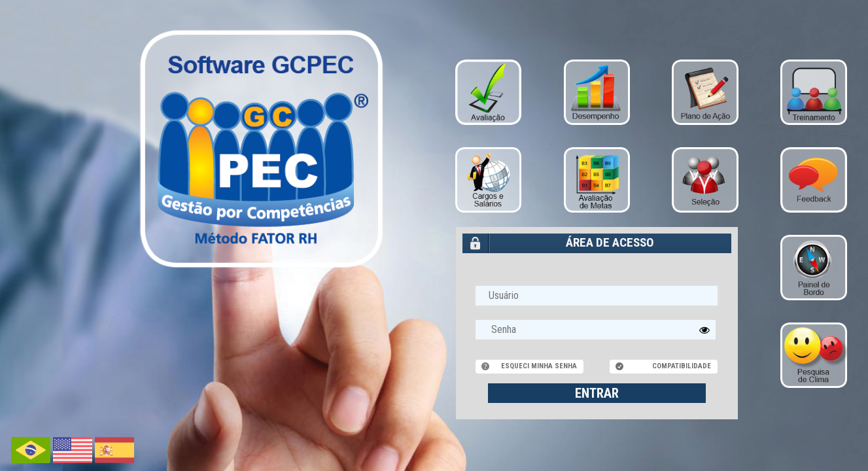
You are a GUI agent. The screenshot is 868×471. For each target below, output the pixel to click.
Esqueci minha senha (539, 366)
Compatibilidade (682, 366)
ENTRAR (597, 393)
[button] (704, 330)
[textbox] (596, 330)
